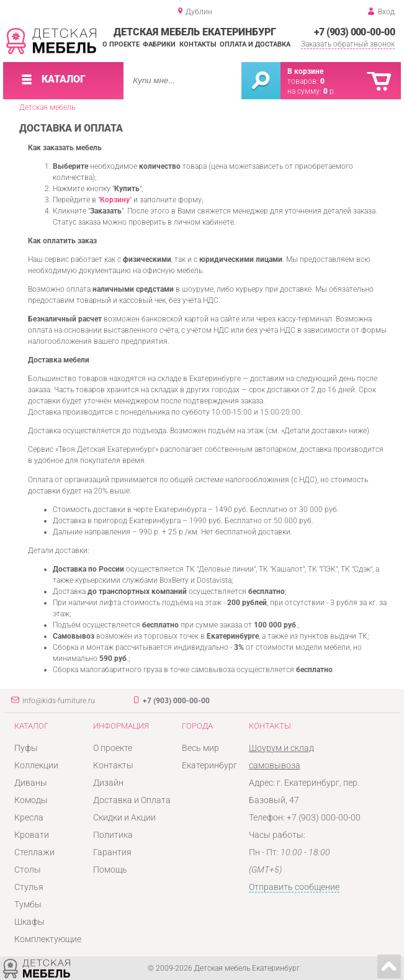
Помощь (110, 870)
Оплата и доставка (255, 44)
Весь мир (200, 748)
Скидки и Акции (124, 817)
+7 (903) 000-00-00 (354, 32)
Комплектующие (48, 939)
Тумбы (28, 904)
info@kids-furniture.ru (59, 701)
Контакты (198, 44)
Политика (113, 835)
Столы (28, 870)
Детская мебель (47, 107)
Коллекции (36, 765)
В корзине (305, 71)
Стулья (29, 887)
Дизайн (108, 783)
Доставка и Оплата (132, 800)
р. (330, 91)
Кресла (29, 817)
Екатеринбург (209, 765)
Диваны (31, 783)
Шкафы (29, 922)
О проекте (121, 44)
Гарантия (112, 852)
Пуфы (26, 748)
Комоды (31, 800)
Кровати (32, 835)
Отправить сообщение (294, 887)
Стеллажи (34, 852)
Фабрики (159, 44)
